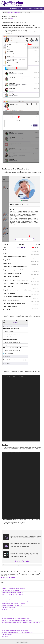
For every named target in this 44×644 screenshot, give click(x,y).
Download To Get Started (22, 561)
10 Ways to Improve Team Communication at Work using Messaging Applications (18, 632)
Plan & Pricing (29, 8)
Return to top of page (23, 641)
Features (23, 8)
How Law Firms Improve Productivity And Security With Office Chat (15, 599)
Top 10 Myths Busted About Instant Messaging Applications (13, 610)
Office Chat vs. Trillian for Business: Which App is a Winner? (14, 614)
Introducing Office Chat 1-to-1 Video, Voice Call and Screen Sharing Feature (17, 601)
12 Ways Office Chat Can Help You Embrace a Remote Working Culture (16, 618)
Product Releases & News (13, 565)
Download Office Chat (38, 8)
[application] (21, 408)
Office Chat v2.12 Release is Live (9, 608)
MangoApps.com (24, 643)
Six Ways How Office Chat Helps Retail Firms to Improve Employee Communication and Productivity (21, 597)
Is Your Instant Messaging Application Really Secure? (12, 605)
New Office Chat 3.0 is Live (7, 584)
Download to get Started (8, 577)
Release (25, 565)
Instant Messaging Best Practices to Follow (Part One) (13, 595)
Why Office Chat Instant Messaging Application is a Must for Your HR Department (18, 620)
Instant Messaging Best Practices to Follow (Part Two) (12, 593)
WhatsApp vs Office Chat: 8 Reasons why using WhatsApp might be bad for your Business (19, 626)
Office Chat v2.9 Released (7, 637)
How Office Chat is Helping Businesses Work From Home (13, 586)
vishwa (12, 19)
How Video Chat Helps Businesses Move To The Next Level (14, 588)
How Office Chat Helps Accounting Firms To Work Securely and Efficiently (16, 616)
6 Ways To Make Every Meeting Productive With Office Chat (14, 603)
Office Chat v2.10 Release (7, 635)
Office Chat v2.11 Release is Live (9, 628)
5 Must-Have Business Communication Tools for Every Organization (15, 630)
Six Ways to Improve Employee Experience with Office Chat (14, 612)
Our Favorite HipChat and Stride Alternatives (11, 590)
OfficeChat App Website (14, 8)
